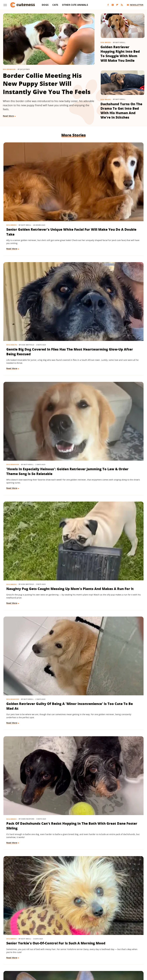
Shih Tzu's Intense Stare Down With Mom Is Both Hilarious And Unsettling (118, 790)
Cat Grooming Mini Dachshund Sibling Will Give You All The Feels (120, 619)
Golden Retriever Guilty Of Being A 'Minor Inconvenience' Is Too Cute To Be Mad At (73, 275)
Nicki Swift (95, 959)
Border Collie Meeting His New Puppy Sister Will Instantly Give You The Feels (47, 84)
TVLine (35, 959)
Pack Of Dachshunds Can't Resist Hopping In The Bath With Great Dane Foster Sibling (121, 275)
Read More (8, 116)
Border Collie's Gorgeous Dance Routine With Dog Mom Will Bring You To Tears (120, 449)
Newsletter (135, 5)
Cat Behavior (13, 608)
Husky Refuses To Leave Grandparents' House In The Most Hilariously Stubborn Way (121, 703)
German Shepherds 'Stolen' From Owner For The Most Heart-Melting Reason (72, 787)
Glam (44, 959)
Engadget (14, 959)
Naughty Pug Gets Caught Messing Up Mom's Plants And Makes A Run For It (23, 273)
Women (117, 959)
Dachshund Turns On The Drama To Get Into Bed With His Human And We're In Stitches (121, 111)
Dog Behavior (9, 69)
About (56, 942)
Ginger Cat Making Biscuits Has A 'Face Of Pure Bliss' (23, 617)
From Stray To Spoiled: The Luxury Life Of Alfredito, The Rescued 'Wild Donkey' (121, 535)
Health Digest (65, 959)
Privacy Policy (86, 942)
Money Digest (81, 959)
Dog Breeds (106, 42)
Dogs (45, 5)
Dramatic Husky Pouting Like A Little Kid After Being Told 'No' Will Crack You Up (120, 876)
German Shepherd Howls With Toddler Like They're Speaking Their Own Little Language (73, 449)
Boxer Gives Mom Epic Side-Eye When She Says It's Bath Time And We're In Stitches (25, 787)
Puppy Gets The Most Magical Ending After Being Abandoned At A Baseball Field (24, 874)
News (9, 521)
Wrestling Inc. (130, 959)
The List (107, 959)
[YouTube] (113, 5)
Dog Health (60, 170)
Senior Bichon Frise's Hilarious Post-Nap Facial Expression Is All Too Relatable (72, 701)
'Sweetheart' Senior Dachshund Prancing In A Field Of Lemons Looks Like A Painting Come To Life (25, 449)
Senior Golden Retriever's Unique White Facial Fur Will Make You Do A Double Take (24, 184)
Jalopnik (26, 959)
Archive (68, 942)
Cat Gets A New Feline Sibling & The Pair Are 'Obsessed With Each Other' (25, 701)
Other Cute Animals (75, 5)
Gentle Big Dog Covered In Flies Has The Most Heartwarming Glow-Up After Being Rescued (72, 187)
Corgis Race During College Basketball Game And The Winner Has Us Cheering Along (71, 362)
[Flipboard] (117, 5)
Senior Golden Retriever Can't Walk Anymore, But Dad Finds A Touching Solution (121, 362)
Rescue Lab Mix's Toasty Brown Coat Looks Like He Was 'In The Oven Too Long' (73, 619)
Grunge (52, 959)
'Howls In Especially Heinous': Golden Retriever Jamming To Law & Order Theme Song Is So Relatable (121, 184)
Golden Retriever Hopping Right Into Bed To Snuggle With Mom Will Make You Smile (120, 54)
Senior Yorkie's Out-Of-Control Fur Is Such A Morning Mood (25, 357)
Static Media (58, 948)
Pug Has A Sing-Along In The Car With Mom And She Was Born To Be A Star (73, 533)
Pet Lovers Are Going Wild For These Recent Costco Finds (24, 530)
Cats (55, 5)
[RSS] (122, 5)
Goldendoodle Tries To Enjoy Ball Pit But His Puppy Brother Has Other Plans (72, 874)
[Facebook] (108, 5)
